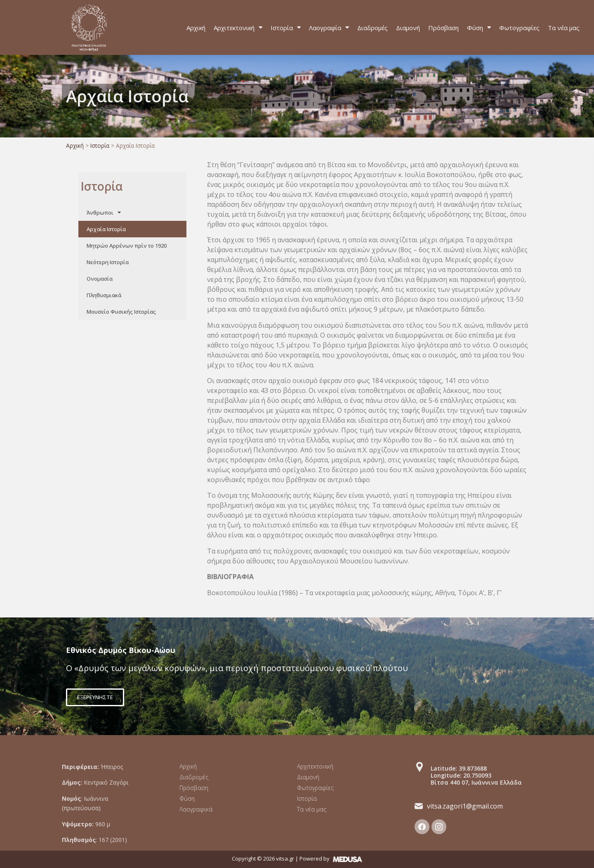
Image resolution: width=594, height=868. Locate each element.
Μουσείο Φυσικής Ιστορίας (121, 312)
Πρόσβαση (443, 28)
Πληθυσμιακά (104, 295)
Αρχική (196, 28)
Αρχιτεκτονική (238, 27)
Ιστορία (286, 27)
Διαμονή (408, 28)
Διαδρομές (372, 28)
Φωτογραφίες (519, 28)
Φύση (479, 27)
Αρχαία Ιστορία (106, 229)
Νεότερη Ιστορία (108, 262)
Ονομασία (100, 279)
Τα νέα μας (564, 28)
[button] (95, 697)
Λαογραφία (329, 27)
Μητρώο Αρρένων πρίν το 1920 (127, 246)
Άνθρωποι (104, 212)
